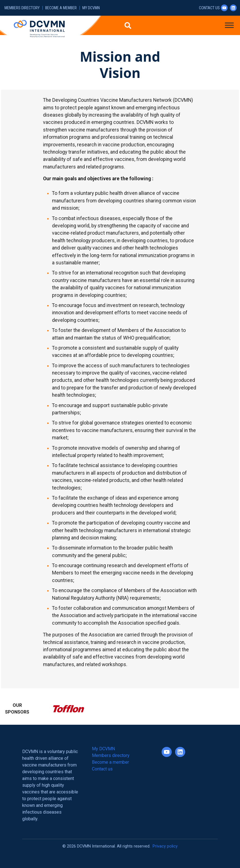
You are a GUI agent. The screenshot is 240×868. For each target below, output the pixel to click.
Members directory (22, 8)
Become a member (61, 8)
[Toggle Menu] (229, 25)
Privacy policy (165, 846)
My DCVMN (91, 8)
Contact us (209, 8)
